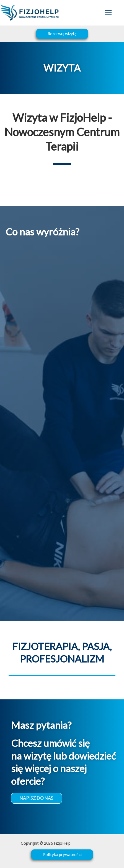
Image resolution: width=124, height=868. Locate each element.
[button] (62, 34)
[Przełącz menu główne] (108, 13)
